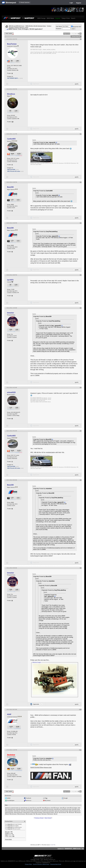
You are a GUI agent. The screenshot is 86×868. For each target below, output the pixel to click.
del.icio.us (29, 800)
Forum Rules (8, 839)
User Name (59, 26)
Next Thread (48, 818)
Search (73, 18)
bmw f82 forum (11, 809)
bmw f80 (39, 808)
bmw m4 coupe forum (75, 811)
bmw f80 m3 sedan (72, 808)
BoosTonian (12, 44)
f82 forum (44, 814)
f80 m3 (7, 814)
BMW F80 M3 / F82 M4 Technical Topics (36, 26)
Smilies (7, 833)
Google (66, 798)
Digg (46, 798)
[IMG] (7, 835)
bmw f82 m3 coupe (38, 809)
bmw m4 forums (18, 812)
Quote (77, 84)
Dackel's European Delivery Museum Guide (41, 767)
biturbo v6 (8, 808)
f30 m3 (56, 812)
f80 (67, 812)
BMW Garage (42, 18)
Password (58, 29)
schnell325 (11, 392)
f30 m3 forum (62, 812)
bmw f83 (74, 809)
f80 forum (72, 812)
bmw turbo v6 (27, 812)
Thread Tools (75, 36)
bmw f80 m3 (63, 808)
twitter (9, 798)
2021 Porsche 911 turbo (14, 171)
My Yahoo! (48, 800)
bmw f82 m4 (57, 809)
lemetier (11, 313)
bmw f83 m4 (37, 811)
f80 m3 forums (21, 814)
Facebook (29, 798)
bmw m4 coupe (64, 811)
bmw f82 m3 (29, 809)
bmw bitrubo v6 (25, 808)
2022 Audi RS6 (11, 170)
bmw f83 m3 (17, 811)
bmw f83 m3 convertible (27, 811)
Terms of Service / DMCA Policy (41, 864)
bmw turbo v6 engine (37, 812)
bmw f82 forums (21, 809)
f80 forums (78, 812)
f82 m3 (55, 814)
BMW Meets (50, 18)
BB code (7, 832)
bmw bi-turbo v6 (16, 808)
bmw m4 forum (9, 812)
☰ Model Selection (24, 2)
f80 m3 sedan (29, 814)
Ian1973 (10, 280)
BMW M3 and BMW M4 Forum (16, 26)
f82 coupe (38, 814)
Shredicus (11, 94)
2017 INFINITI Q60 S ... (13, 78)
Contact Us (61, 848)
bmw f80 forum (46, 808)
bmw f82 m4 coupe (66, 809)
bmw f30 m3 (33, 808)
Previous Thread (39, 818)
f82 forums (50, 814)
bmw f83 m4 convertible (48, 811)
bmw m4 (57, 811)
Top (83, 848)
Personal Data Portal (56, 864)
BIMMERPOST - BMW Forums (73, 848)
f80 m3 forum (13, 814)
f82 (34, 814)
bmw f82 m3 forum (48, 809)
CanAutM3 (11, 139)
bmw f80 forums (55, 808)
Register (79, 3)
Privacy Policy (29, 864)
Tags (6, 805)
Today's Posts (66, 18)
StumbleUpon (11, 800)
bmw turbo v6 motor (48, 812)
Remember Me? (76, 27)
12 (13, 122)
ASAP (9, 714)
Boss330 (10, 187)
